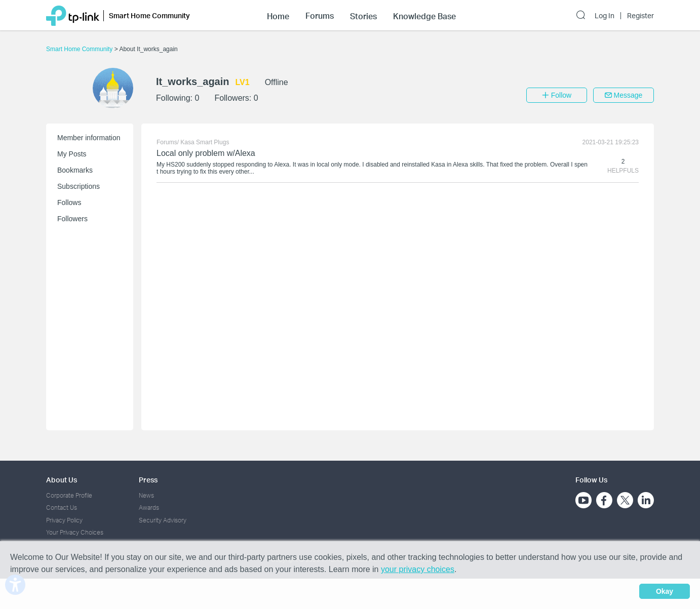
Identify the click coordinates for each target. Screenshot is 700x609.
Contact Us (62, 507)
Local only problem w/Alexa (206, 153)
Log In (605, 16)
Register (640, 16)
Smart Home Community (80, 49)
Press (148, 480)
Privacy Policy (64, 520)
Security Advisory (163, 520)
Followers (72, 219)
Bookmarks (75, 170)
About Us (62, 480)
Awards (149, 507)
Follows (69, 202)
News (146, 495)
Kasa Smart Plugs (205, 142)
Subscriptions (79, 186)
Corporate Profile (69, 495)
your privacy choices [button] (418, 569)
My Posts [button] (72, 154)
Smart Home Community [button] (149, 15)
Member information (89, 138)
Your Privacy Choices (75, 532)
